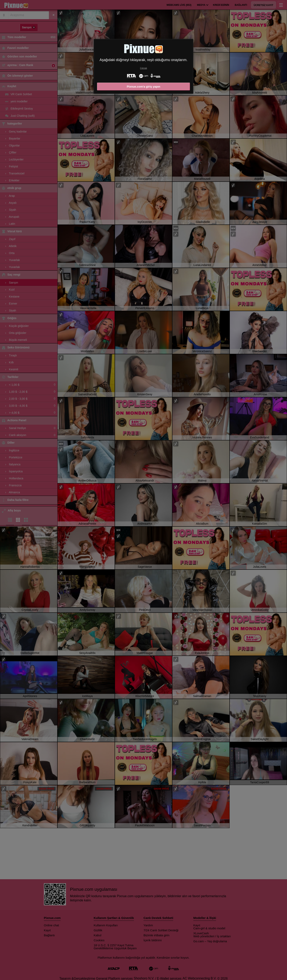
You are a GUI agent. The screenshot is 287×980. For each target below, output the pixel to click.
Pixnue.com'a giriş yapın (143, 87)
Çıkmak (143, 68)
